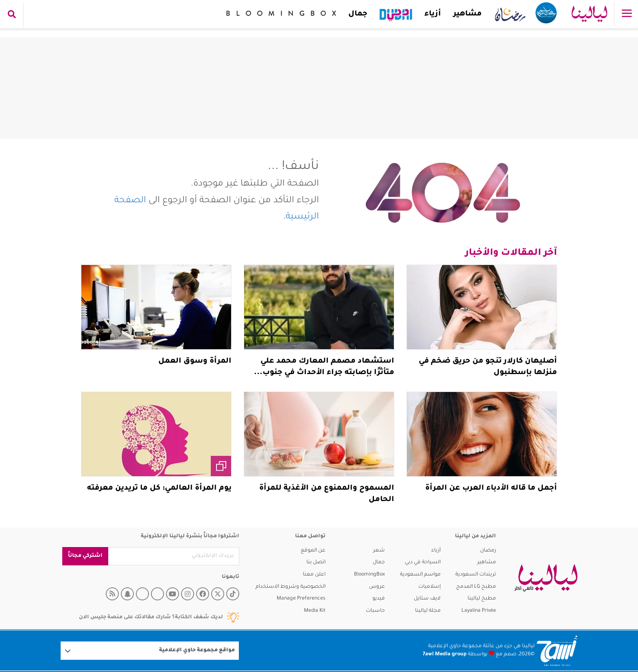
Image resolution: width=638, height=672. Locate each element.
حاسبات (375, 611)
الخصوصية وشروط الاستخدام (291, 587)
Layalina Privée (479, 611)
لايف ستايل (427, 599)
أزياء (431, 14)
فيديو (379, 599)
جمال (356, 14)
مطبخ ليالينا (482, 599)
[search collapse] (12, 15)
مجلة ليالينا (428, 611)
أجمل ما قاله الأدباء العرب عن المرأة (491, 488)
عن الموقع (313, 551)
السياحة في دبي (423, 563)
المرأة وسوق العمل (195, 361)
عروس (377, 587)
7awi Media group (445, 654)
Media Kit (315, 611)
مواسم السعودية (420, 575)
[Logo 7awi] (557, 651)
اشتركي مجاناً (85, 556)
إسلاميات (429, 587)
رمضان (488, 551)
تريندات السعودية (476, 575)
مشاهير (465, 14)
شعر (379, 551)
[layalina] (546, 578)
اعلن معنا (314, 575)
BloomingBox (369, 575)
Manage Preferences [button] (301, 599)
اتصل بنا (316, 563)
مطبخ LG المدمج (476, 587)
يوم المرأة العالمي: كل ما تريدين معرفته (159, 488)
